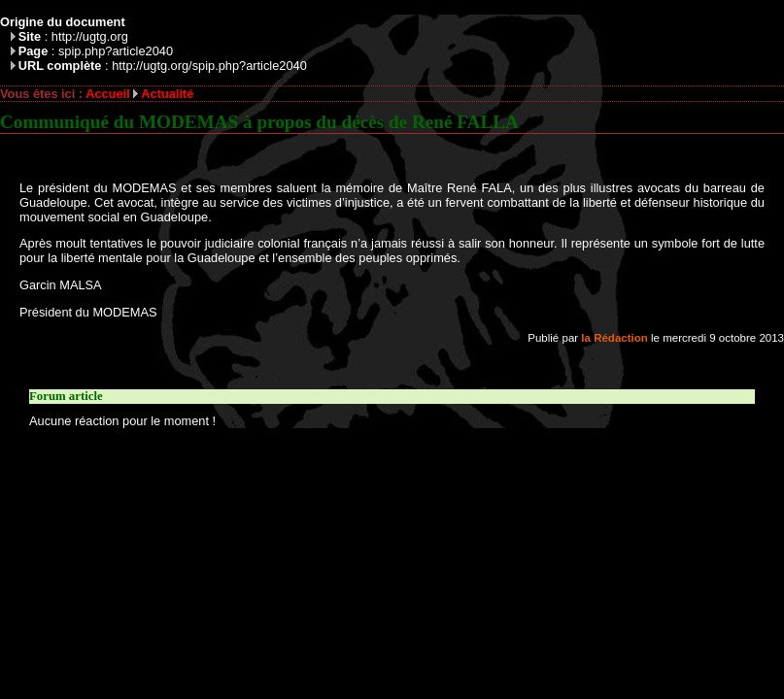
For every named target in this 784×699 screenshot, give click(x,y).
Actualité (167, 94)
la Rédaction (614, 338)
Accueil (108, 94)
